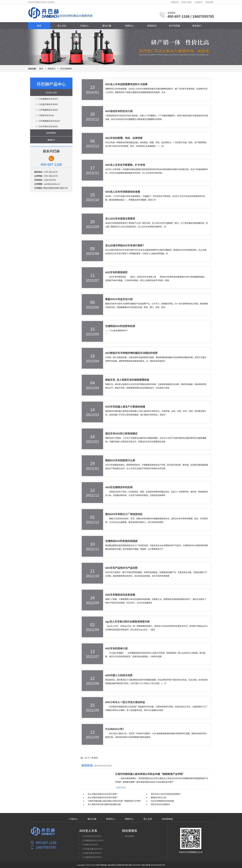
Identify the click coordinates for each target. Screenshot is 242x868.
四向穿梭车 (51, 133)
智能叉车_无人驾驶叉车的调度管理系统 (127, 380)
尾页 (96, 758)
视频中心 (129, 26)
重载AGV (51, 140)
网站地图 (209, 2)
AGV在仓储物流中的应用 (119, 487)
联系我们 (197, 26)
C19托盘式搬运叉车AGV (92, 849)
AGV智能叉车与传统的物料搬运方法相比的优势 (131, 353)
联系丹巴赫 (187, 2)
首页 (39, 26)
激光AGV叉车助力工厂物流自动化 (124, 514)
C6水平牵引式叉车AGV (48, 126)
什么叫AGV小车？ (115, 729)
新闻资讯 (152, 26)
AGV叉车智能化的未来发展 (120, 594)
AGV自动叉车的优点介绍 (119, 111)
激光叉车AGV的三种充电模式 (121, 433)
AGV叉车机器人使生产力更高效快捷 (125, 406)
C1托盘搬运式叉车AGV (48, 99)
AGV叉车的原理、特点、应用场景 (124, 138)
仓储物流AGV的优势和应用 (120, 326)
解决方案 (107, 26)
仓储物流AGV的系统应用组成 (121, 541)
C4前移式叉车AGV (46, 115)
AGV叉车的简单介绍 (116, 648)
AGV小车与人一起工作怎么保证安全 (125, 702)
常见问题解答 (66, 69)
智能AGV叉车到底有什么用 (120, 460)
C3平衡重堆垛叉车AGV (48, 110)
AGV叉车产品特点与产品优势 (121, 568)
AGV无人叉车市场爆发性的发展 (123, 192)
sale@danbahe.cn (52, 184)
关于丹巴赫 (174, 26)
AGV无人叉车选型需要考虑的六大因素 (126, 84)
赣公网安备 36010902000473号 (153, 865)
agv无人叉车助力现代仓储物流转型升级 (127, 621)
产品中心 (84, 26)
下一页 (91, 758)
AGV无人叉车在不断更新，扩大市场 (125, 165)
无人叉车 (62, 26)
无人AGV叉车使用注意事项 (120, 218)
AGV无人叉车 (51, 93)
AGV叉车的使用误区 (116, 272)
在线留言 (198, 2)
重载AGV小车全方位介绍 (119, 299)
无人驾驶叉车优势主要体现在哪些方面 (104, 804)
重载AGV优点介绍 (158, 797)
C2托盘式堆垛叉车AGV (48, 104)
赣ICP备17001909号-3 (133, 865)
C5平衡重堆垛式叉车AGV (49, 121)
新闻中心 (111, 819)
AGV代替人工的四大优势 (119, 675)
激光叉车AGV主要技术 (160, 804)
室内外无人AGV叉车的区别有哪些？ (166, 794)
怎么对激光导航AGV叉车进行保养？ (125, 245)
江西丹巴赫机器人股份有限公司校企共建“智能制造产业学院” (150, 774)
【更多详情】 (121, 787)
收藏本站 (175, 2)
